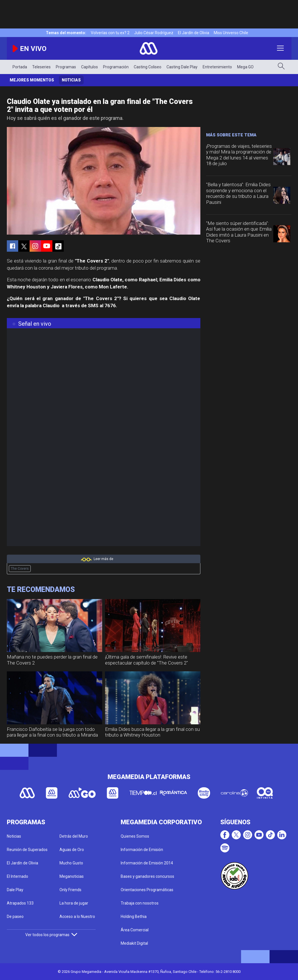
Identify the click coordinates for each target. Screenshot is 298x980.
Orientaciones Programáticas (147, 890)
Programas (66, 67)
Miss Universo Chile (231, 33)
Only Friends (70, 890)
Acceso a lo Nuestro (77, 917)
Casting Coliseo (148, 67)
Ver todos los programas (51, 935)
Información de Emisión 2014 (147, 863)
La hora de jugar (74, 903)
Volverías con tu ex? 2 (110, 33)
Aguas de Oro (72, 850)
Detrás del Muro (74, 836)
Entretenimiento (217, 67)
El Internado (18, 876)
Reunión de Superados (27, 850)
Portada (20, 67)
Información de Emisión (142, 850)
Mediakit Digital (134, 943)
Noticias (71, 80)
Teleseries (41, 67)
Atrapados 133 (20, 903)
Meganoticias (72, 876)
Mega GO (245, 67)
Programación (116, 67)
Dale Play (15, 890)
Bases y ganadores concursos (147, 876)
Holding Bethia (134, 917)
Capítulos (90, 67)
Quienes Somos (135, 836)
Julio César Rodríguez (154, 33)
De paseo (15, 917)
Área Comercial (135, 930)
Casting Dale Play (182, 67)
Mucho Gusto (71, 863)
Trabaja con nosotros (140, 903)
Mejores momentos (32, 80)
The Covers (20, 569)
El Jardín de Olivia (194, 33)
